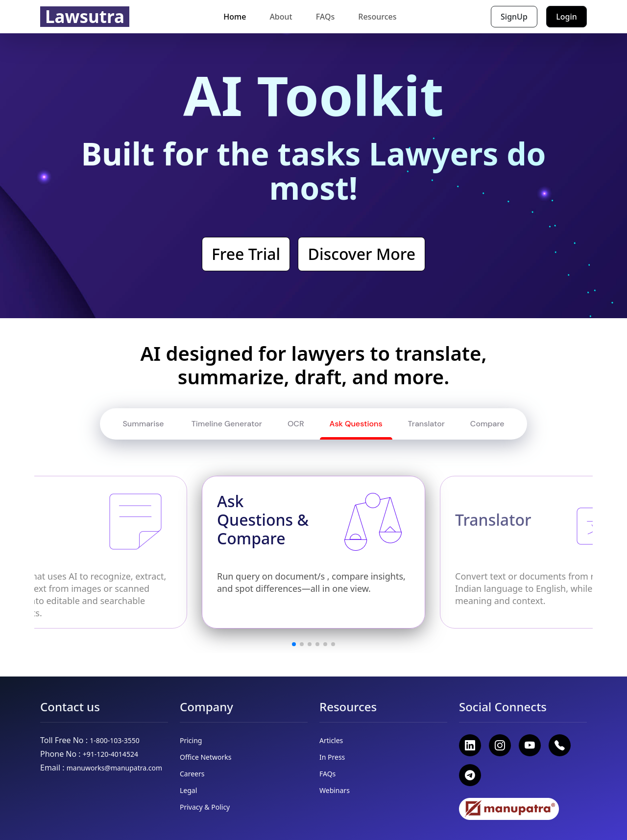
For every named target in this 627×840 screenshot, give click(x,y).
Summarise (144, 424)
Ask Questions (356, 424)
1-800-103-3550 (115, 740)
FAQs (326, 17)
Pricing (191, 740)
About (281, 17)
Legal (188, 790)
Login (567, 17)
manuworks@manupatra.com (114, 768)
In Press (332, 757)
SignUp (514, 17)
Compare (487, 424)
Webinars (335, 790)
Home (235, 17)
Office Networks (205, 757)
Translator (426, 424)
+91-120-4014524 (110, 754)
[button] (294, 644)
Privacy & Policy (205, 807)
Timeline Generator (226, 424)
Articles (331, 740)
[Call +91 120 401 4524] (560, 745)
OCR (296, 424)
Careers (192, 774)
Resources (377, 17)
